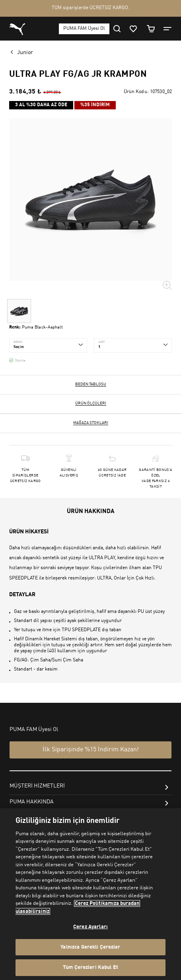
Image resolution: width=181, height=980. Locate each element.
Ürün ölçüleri (91, 403)
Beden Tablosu (91, 384)
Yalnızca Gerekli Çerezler (90, 947)
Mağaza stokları (91, 423)
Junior (25, 52)
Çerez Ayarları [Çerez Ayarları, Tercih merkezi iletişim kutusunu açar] (90, 927)
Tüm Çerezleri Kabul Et (90, 967)
